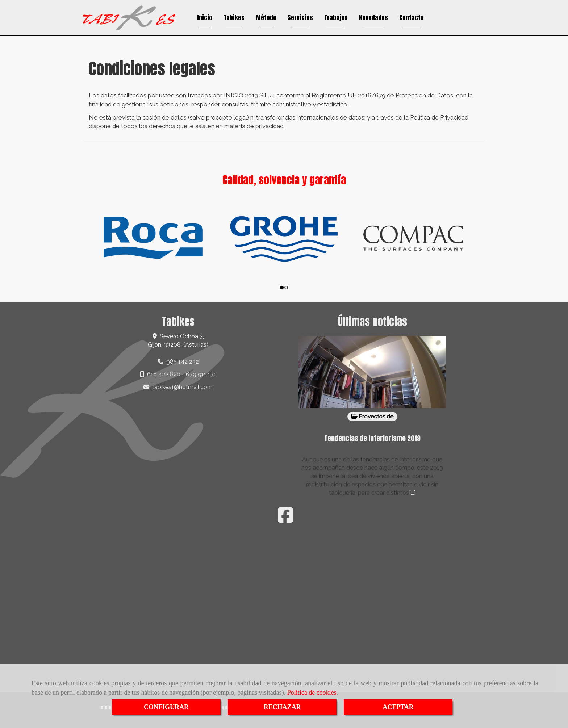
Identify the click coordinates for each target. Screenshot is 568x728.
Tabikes (234, 18)
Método (266, 18)
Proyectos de (372, 417)
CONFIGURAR (166, 707)
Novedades (373, 18)
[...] (412, 493)
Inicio (205, 18)
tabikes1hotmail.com (182, 387)
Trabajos (336, 18)
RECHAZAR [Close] (282, 707)
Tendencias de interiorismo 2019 (372, 438)
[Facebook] (285, 520)
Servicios (300, 18)
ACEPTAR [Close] (398, 707)
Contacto (412, 18)
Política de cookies (312, 693)
